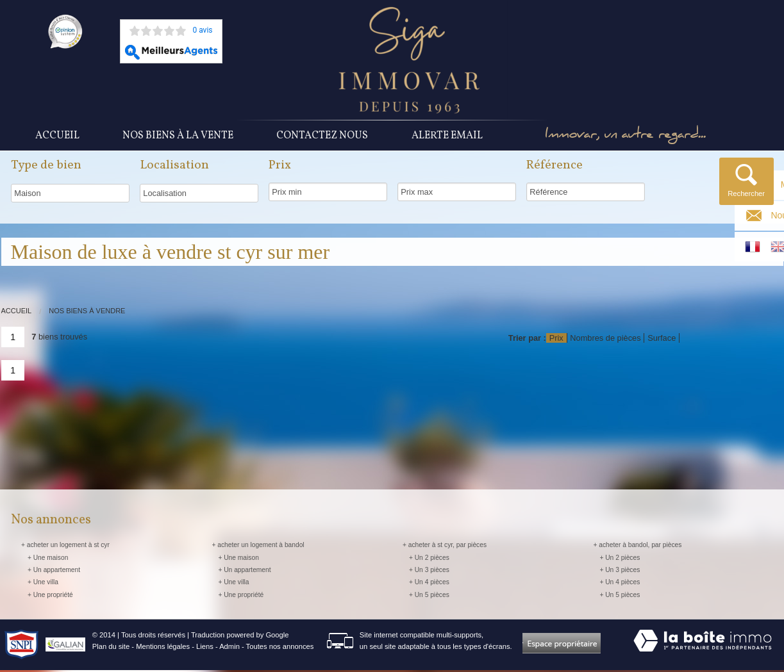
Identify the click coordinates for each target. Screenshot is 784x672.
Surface (662, 340)
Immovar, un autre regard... (632, 137)
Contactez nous (322, 136)
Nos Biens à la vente (178, 136)
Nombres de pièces (605, 340)
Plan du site (111, 648)
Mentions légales (163, 648)
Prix (556, 340)
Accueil (57, 136)
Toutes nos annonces (280, 648)
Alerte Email (447, 136)
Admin (229, 648)
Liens (205, 648)
